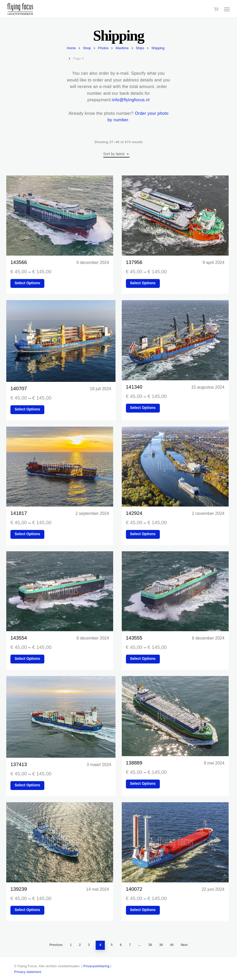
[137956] (175, 216)
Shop (87, 48)
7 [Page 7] (130, 945)
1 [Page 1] (71, 945)
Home (71, 48)
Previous (56, 945)
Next (184, 945)
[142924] (175, 467)
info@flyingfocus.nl (131, 100)
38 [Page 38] (150, 945)
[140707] (61, 341)
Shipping (158, 48)
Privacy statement (28, 972)
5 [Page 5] (112, 945)
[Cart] (216, 9)
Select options (27, 283)
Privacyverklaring (96, 966)
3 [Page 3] (89, 945)
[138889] (175, 716)
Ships (140, 48)
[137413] (61, 717)
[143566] (60, 216)
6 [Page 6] (121, 945)
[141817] (60, 467)
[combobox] (117, 154)
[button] (227, 9)
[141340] (175, 340)
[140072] (175, 842)
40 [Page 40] (172, 945)
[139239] (60, 842)
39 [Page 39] (161, 945)
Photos (103, 48)
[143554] (60, 591)
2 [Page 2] (80, 945)
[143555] (175, 591)
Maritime (122, 48)
